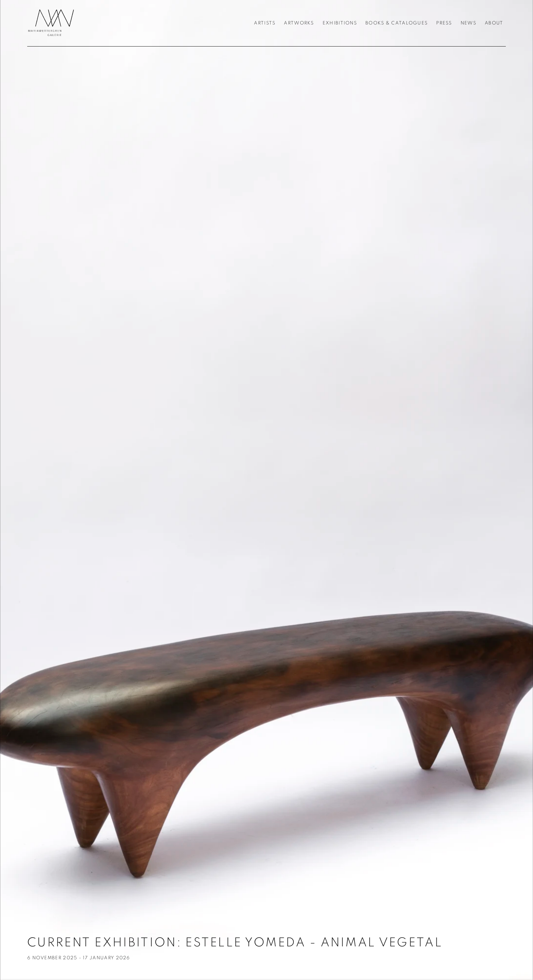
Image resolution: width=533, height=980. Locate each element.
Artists (265, 23)
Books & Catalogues (397, 23)
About (494, 23)
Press (444, 23)
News (468, 23)
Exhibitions (340, 23)
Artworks (299, 23)
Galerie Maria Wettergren (51, 23)
